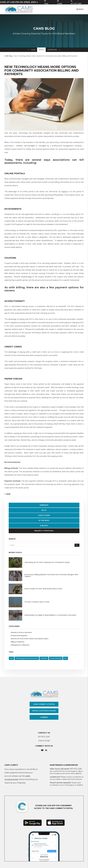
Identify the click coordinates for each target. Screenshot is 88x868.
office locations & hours (44, 711)
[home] (19, 9)
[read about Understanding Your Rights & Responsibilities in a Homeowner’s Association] (44, 615)
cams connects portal (44, 704)
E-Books (44, 526)
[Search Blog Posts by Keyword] (42, 545)
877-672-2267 (76, 3)
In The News (44, 520)
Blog (44, 510)
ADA (11, 658)
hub (33, 50)
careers (44, 717)
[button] (42, 750)
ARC (65, 658)
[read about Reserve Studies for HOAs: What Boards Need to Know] (44, 589)
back (7, 494)
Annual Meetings (56, 658)
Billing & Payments (18, 642)
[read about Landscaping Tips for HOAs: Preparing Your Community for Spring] (44, 563)
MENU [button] (80, 9)
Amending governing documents (27, 658)
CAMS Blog (8, 56)
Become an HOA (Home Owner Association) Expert (30, 639)
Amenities (44, 658)
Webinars (44, 505)
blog (41, 50)
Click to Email (44, 741)
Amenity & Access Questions (21, 632)
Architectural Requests (19, 635)
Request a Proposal (44, 531)
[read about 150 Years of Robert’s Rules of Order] (44, 602)
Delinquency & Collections (20, 645)
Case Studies (44, 515)
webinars (52, 50)
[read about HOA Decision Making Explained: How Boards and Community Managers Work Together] (44, 576)
